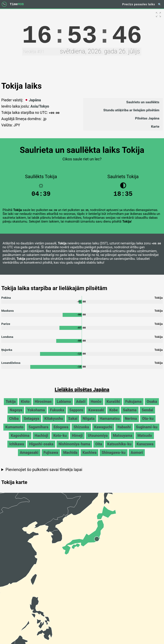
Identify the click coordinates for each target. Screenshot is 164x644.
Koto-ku (60, 439)
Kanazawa (145, 448)
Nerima (131, 422)
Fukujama (133, 405)
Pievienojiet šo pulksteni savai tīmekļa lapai (44, 473)
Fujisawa (51, 456)
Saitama (130, 414)
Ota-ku (148, 422)
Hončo (96, 405)
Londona (7, 339)
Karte (155, 126)
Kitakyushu (54, 422)
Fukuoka (57, 414)
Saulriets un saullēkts (143, 102)
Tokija (11, 405)
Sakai (73, 422)
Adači (81, 405)
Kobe (113, 414)
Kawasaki (96, 414)
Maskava (7, 313)
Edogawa (61, 431)
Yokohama (36, 414)
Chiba (14, 422)
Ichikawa (17, 448)
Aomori (137, 456)
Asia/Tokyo (40, 106)
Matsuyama (122, 439)
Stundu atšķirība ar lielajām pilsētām (131, 110)
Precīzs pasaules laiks (139, 4)
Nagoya (16, 414)
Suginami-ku (147, 431)
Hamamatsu (110, 422)
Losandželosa (11, 366)
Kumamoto (14, 431)
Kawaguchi (103, 431)
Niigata (88, 422)
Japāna (33, 100)
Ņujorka (7, 353)
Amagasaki (29, 456)
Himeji (77, 439)
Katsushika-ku (119, 448)
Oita (99, 448)
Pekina (6, 299)
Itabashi (124, 431)
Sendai (148, 414)
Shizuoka (81, 431)
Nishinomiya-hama (74, 448)
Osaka (152, 405)
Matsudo (145, 439)
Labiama (64, 405)
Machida (70, 456)
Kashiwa (89, 456)
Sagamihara (38, 431)
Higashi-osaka (41, 448)
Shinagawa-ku (113, 456)
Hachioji (41, 439)
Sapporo (76, 414)
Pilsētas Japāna (147, 118)
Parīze (6, 326)
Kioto (25, 405)
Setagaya (32, 422)
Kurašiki (113, 405)
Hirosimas (43, 405)
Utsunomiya (98, 439)
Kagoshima (20, 439)
